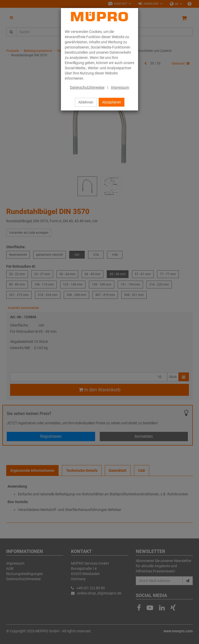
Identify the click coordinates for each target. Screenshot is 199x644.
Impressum (120, 87)
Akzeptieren (112, 102)
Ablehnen (86, 102)
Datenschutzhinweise (87, 87)
